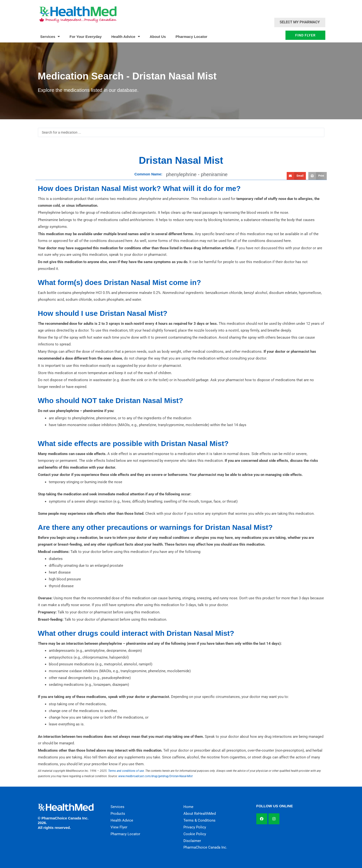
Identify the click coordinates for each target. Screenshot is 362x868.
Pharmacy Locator (192, 37)
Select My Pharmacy (300, 22)
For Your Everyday (86, 37)
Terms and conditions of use (126, 771)
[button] (296, 176)
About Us (158, 37)
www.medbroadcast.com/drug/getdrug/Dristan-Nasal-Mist (155, 776)
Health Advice (126, 37)
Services (50, 37)
